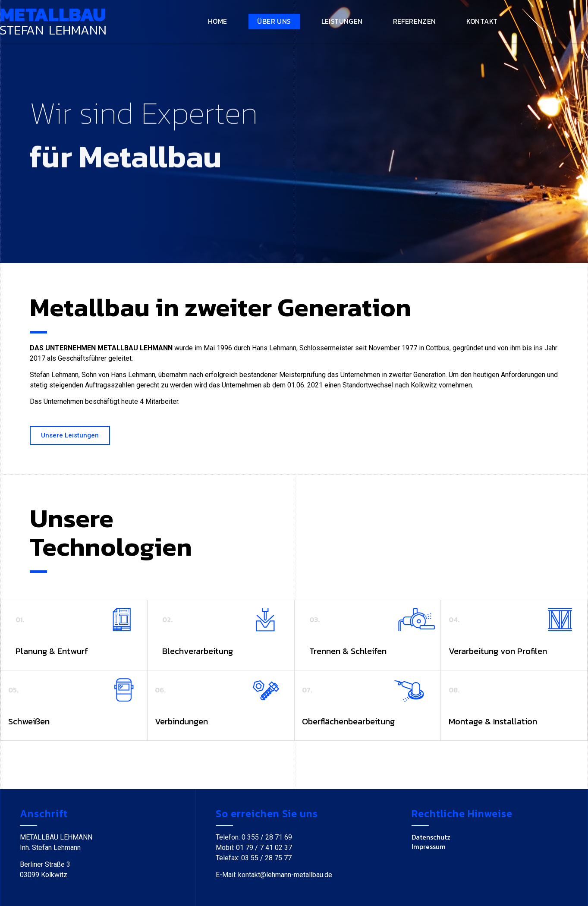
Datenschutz (431, 837)
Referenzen (415, 21)
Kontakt (482, 21)
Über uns (274, 21)
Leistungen (342, 21)
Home (218, 21)
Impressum (429, 846)
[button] (70, 436)
